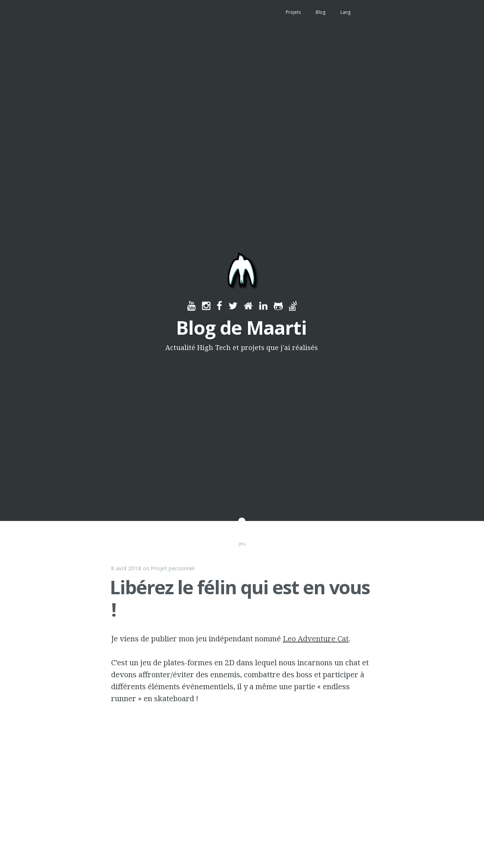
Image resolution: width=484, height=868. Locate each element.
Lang (345, 12)
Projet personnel (173, 568)
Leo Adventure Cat (316, 639)
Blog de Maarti (241, 328)
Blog (321, 12)
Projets (293, 12)
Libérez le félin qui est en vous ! (240, 598)
